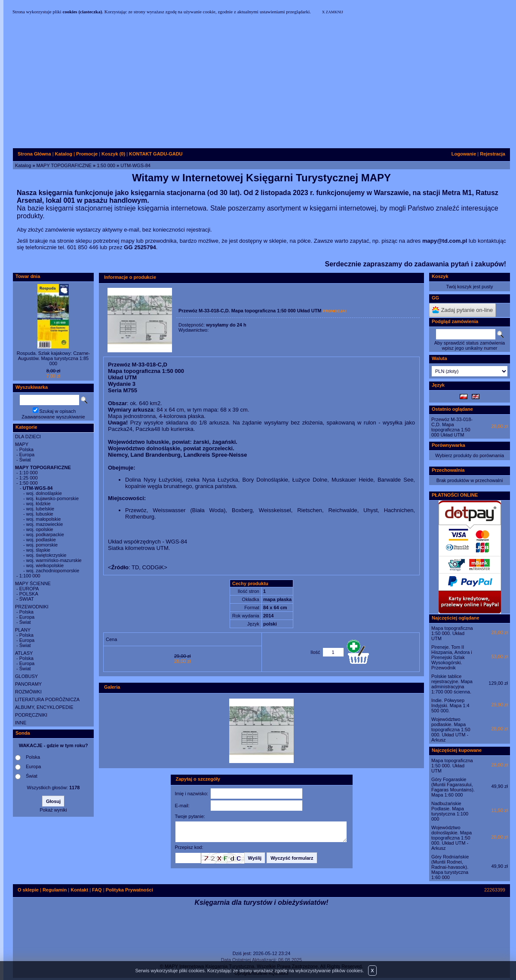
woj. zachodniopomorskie (53, 571)
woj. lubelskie (40, 509)
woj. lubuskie (40, 514)
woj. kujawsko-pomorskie (52, 498)
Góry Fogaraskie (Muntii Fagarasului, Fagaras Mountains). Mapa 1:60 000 (453, 787)
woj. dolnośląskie (44, 493)
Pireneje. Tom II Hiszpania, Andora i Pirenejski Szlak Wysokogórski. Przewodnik (452, 657)
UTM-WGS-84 (135, 165)
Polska (26, 449)
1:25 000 (29, 478)
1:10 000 (29, 473)
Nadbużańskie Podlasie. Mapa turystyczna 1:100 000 (450, 811)
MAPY (22, 444)
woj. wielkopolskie (45, 565)
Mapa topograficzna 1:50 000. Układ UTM (452, 633)
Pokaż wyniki (53, 810)
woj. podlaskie (41, 540)
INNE (21, 723)
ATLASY (24, 653)
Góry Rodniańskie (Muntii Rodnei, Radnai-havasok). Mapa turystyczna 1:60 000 (450, 867)
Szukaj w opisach (58, 411)
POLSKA (29, 594)
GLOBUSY (26, 676)
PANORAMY (28, 684)
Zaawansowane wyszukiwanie (53, 417)
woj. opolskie (40, 529)
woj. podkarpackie (45, 534)
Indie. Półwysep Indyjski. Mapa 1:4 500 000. (450, 705)
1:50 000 (106, 165)
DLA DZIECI (28, 437)
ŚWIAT (27, 599)
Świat (25, 460)
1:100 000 (30, 576)
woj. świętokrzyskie (46, 555)
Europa (27, 455)
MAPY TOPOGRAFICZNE (64, 165)
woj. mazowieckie (45, 524)
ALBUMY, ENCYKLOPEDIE (44, 707)
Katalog (23, 165)
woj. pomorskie (42, 545)
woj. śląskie (38, 550)
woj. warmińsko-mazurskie (54, 560)
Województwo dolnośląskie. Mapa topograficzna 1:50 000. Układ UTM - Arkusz (451, 838)
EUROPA (29, 589)
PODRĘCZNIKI (31, 715)
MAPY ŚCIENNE (33, 583)
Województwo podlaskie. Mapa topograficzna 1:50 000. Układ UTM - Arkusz (451, 730)
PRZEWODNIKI (32, 607)
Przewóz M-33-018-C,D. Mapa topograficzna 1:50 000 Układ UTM (452, 427)
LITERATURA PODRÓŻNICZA (47, 699)
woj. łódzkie (38, 504)
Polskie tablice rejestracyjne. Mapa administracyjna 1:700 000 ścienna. (452, 684)
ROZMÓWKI (28, 692)
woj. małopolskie (44, 519)
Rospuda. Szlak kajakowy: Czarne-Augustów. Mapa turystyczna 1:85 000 (54, 358)
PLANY (23, 630)
